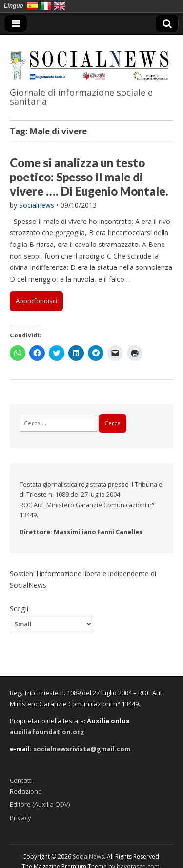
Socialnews (37, 205)
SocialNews (88, 857)
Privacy (20, 818)
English (60, 6)
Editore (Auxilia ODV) (40, 804)
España (32, 6)
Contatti (21, 780)
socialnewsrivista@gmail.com (82, 749)
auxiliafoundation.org (47, 732)
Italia (46, 6)
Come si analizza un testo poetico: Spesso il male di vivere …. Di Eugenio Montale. (89, 177)
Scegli (19, 608)
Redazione (26, 791)
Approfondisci (36, 301)
